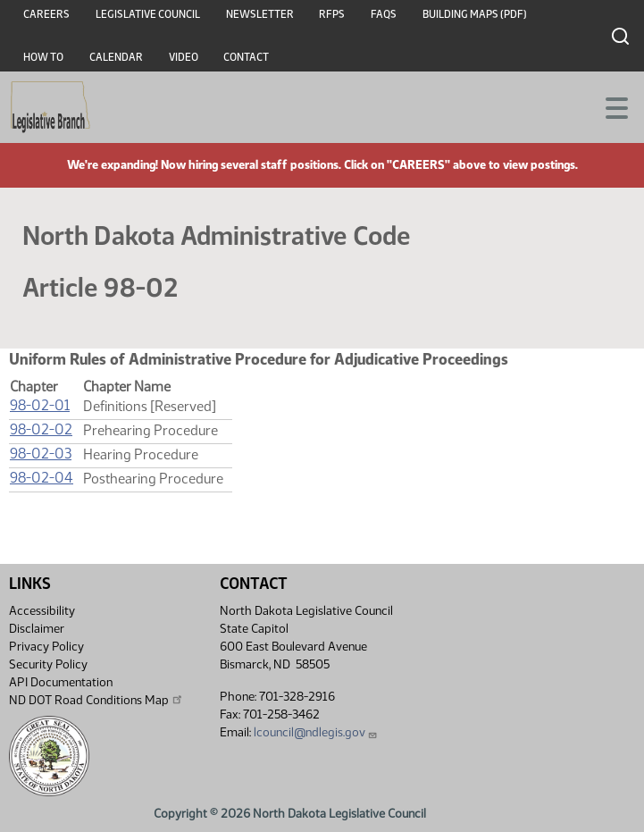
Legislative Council (148, 14)
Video (184, 57)
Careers (46, 14)
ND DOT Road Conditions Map (96, 700)
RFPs (332, 14)
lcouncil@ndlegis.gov (316, 732)
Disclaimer (37, 629)
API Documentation (61, 682)
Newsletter (260, 14)
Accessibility (42, 611)
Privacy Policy (46, 647)
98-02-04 (42, 478)
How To (43, 57)
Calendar (116, 57)
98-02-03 (41, 454)
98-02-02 (41, 429)
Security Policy (48, 664)
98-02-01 (40, 405)
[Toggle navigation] (609, 106)
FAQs (384, 14)
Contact (246, 57)
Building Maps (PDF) (475, 14)
